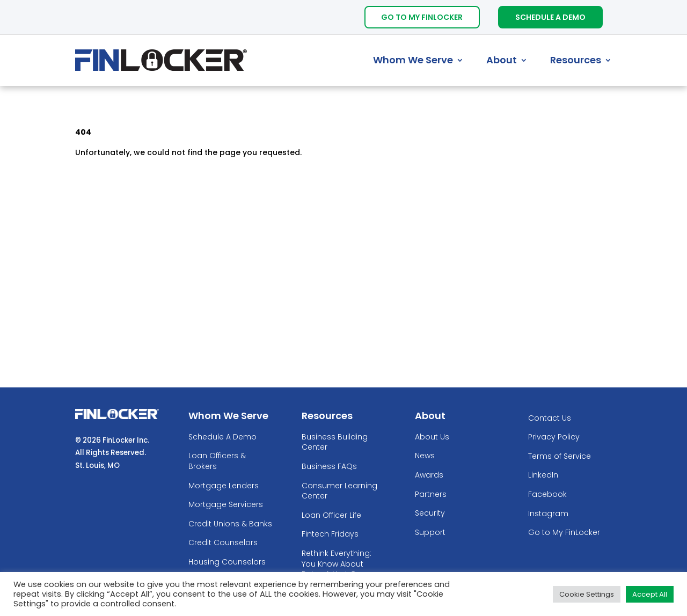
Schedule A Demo (550, 17)
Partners (431, 494)
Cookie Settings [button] (587, 594)
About (502, 60)
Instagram (548, 514)
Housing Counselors (227, 562)
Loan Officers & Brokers (217, 461)
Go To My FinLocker (422, 17)
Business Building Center (335, 442)
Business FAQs (329, 467)
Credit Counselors (223, 543)
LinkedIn (543, 475)
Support (430, 533)
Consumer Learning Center (339, 491)
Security (430, 513)
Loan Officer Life (331, 515)
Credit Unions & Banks (230, 524)
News (425, 456)
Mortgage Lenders (224, 486)
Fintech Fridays (330, 534)
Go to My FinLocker (564, 533)
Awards (429, 475)
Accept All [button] (650, 594)
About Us (432, 437)
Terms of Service (560, 456)
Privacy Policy (554, 437)
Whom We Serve (413, 60)
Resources (576, 60)
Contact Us (550, 418)
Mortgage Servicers (226, 505)
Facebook (547, 494)
